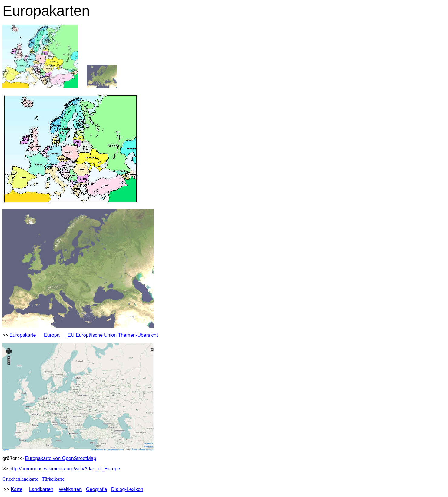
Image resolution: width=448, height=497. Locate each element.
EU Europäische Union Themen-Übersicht (113, 335)
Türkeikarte (53, 479)
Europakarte (23, 335)
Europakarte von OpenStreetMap (61, 458)
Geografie (96, 489)
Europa (52, 335)
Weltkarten (70, 489)
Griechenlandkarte (20, 479)
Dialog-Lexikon (127, 489)
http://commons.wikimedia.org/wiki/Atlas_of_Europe (65, 469)
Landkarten (41, 489)
